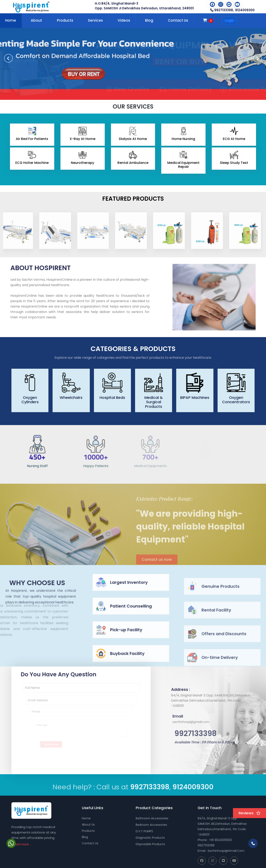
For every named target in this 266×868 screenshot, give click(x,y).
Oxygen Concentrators (236, 400)
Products (65, 20)
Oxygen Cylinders (30, 400)
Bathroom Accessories (152, 818)
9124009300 (245, 10)
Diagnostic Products (150, 838)
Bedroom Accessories (151, 825)
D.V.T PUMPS (144, 831)
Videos (124, 20)
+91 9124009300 (220, 840)
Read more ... (21, 844)
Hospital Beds (112, 398)
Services (95, 20)
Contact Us (178, 20)
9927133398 (206, 845)
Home (86, 818)
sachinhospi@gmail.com (226, 851)
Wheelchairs (71, 398)
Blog (149, 20)
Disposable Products (150, 844)
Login (229, 20)
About (36, 20)
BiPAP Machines (195, 398)
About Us (88, 825)
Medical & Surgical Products (154, 402)
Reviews (249, 813)
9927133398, (222, 10)
